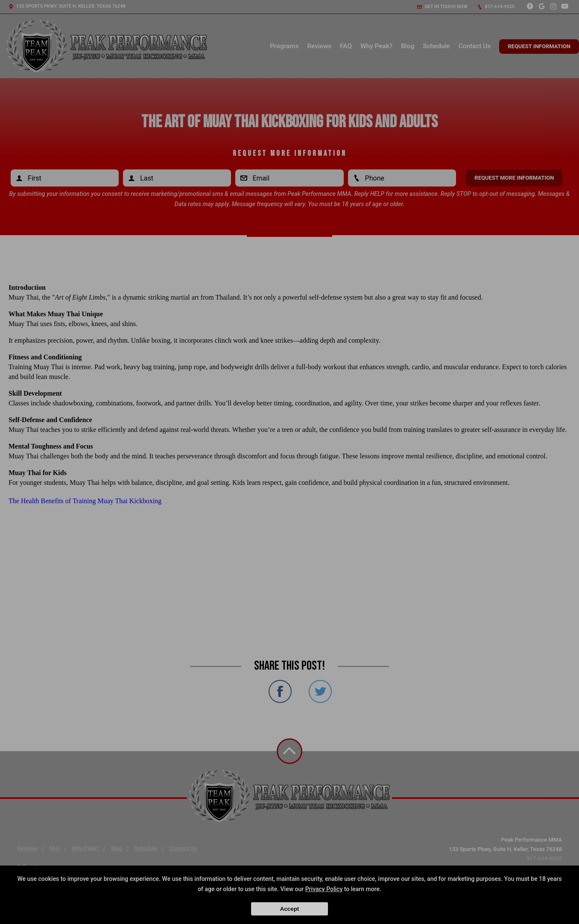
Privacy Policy (324, 889)
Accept (289, 909)
